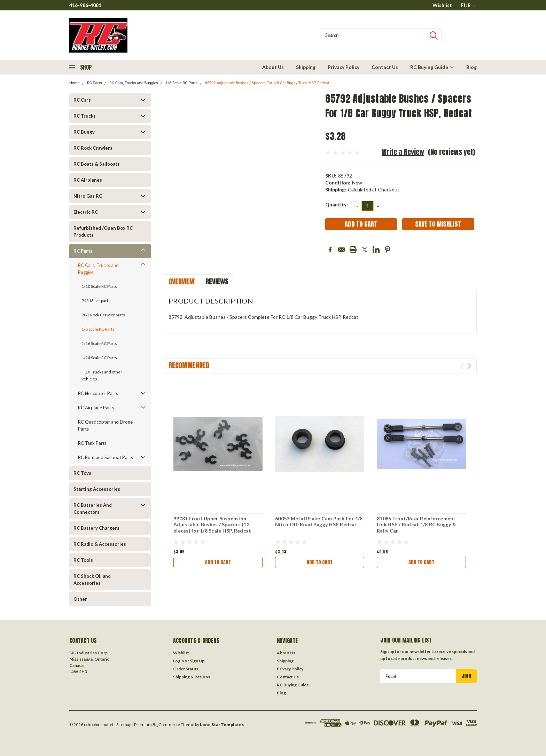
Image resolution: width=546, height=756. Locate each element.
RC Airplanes (88, 180)
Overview (182, 281)
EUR (469, 5)
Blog (471, 67)
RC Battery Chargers (96, 528)
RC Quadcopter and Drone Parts (105, 425)
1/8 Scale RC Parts (181, 83)
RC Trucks (85, 116)
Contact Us (385, 67)
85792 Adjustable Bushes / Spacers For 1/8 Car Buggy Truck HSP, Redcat (267, 83)
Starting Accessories (97, 489)
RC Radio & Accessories (100, 544)
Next (469, 366)
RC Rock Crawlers (93, 148)
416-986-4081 (85, 5)
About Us (273, 67)
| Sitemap (123, 724)
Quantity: (337, 204)
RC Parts (95, 83)
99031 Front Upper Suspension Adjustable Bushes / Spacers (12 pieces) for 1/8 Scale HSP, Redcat (212, 525)
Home (75, 83)
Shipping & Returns (192, 677)
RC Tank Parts (92, 443)
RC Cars (82, 100)
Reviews (217, 281)
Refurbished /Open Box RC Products (103, 231)
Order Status (186, 669)
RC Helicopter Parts (98, 393)
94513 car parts (96, 301)
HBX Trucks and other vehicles (102, 375)
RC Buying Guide (432, 67)
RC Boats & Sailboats (97, 164)
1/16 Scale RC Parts (99, 343)
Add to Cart (218, 562)
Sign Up (197, 661)
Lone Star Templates (222, 724)
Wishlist (442, 5)
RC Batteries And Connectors (93, 509)
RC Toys (82, 473)
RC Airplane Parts (96, 408)
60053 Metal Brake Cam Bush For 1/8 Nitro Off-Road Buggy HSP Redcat (319, 522)
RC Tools (83, 560)
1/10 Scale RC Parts (99, 286)
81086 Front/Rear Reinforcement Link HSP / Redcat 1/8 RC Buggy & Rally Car (416, 525)
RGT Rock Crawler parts (103, 315)
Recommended (189, 365)
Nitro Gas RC (88, 196)
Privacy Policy (344, 67)
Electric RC (86, 212)
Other (80, 599)
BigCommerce (166, 724)
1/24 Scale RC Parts (99, 358)
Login (178, 661)
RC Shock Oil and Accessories (92, 580)
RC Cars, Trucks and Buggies (134, 83)
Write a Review (403, 152)
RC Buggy (84, 132)
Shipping (306, 67)
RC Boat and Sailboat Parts (106, 457)
